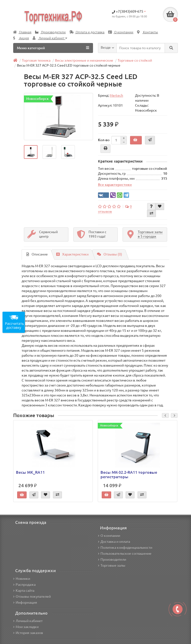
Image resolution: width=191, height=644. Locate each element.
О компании (121, 32)
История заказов (28, 633)
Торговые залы (112, 565)
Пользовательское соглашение (125, 554)
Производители (50, 32)
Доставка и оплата (114, 542)
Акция (21, 38)
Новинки (22, 579)
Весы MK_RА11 (30, 472)
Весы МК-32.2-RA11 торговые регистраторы (129, 474)
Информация (25, 602)
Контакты (147, 32)
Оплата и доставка (87, 32)
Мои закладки (26, 627)
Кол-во (104, 140)
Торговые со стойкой (135, 60)
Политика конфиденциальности (125, 548)
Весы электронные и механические (84, 60)
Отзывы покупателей (32, 597)
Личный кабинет (28, 621)
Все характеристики (115, 185)
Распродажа (24, 585)
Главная (22, 32)
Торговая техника (36, 60)
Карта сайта (24, 591)
